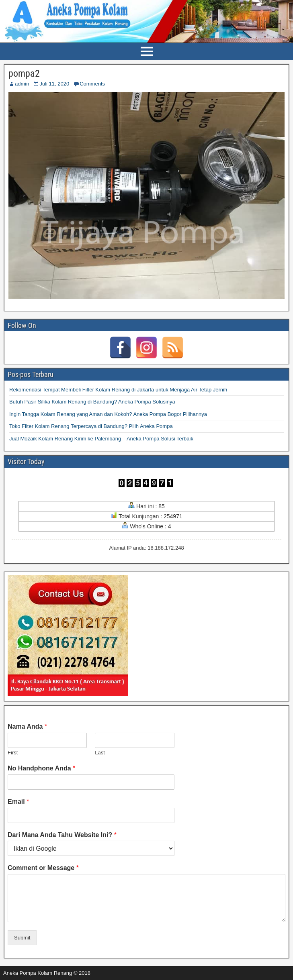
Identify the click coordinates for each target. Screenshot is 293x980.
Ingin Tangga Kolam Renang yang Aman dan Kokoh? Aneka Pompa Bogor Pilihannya (108, 414)
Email (18, 802)
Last (100, 753)
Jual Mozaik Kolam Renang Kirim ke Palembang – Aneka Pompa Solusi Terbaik (101, 439)
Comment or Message (43, 868)
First (13, 753)
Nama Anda (27, 726)
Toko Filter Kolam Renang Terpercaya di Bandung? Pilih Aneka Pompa (91, 426)
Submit (22, 938)
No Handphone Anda (41, 768)
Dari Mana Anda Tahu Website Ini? (62, 835)
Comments (92, 84)
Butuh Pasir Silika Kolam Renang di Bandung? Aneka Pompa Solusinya (92, 402)
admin (22, 84)
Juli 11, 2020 (54, 84)
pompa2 (24, 73)
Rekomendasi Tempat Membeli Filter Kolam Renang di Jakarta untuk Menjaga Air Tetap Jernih (118, 390)
